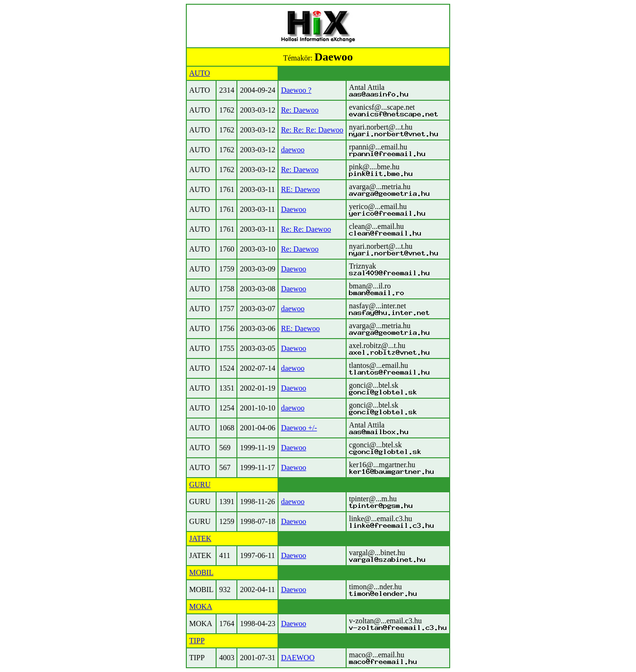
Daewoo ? (296, 90)
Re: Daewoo (300, 110)
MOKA (201, 607)
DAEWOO (298, 658)
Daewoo (293, 209)
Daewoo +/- (299, 428)
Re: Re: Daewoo (306, 229)
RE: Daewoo (300, 189)
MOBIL (201, 572)
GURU (200, 484)
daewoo (293, 150)
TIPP (197, 641)
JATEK (200, 538)
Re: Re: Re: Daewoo (312, 130)
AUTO (200, 73)
